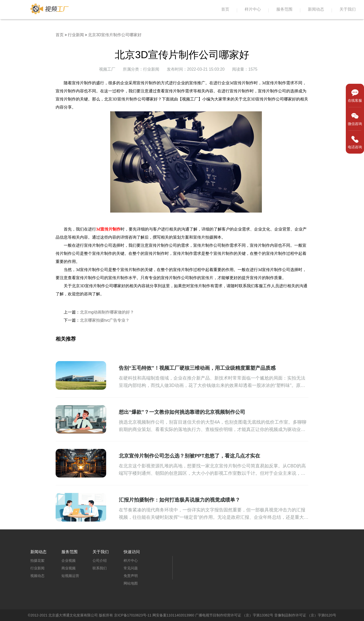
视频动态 (37, 576)
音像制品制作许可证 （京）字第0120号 (305, 615)
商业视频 (69, 568)
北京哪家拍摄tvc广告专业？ (105, 320)
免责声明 (131, 576)
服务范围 (284, 9)
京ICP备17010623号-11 (133, 615)
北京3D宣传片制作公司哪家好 (115, 35)
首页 (225, 9)
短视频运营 (70, 576)
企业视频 (69, 561)
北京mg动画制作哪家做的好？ (107, 312)
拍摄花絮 (37, 561)
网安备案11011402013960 (173, 615)
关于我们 (348, 9)
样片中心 (253, 9)
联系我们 (100, 568)
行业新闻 (76, 35)
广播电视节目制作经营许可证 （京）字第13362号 (234, 615)
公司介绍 (100, 561)
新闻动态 (316, 9)
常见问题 (131, 568)
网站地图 (131, 583)
